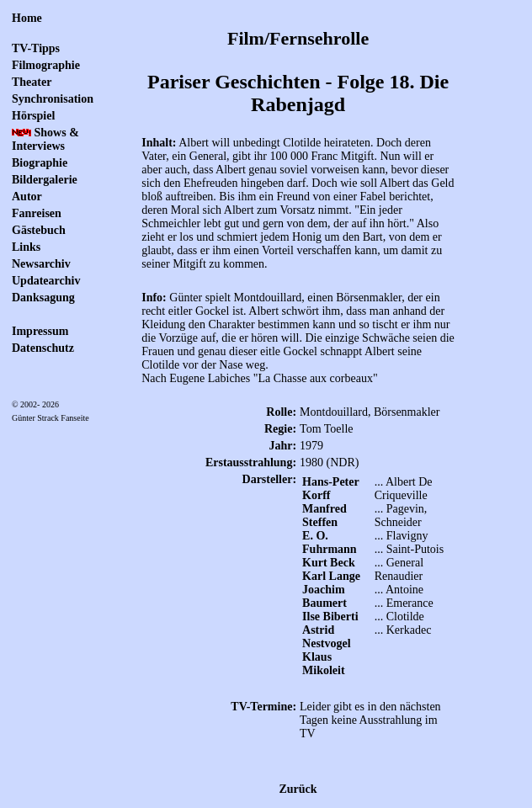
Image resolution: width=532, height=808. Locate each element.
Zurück (298, 789)
